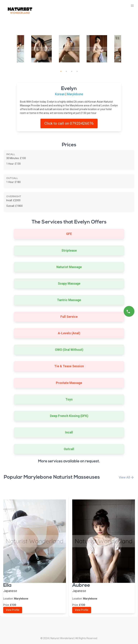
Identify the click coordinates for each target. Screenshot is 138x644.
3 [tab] (72, 71)
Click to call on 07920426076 (69, 123)
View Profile (13, 610)
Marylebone (75, 94)
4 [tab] (77, 71)
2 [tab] (66, 71)
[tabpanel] (69, 49)
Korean (60, 94)
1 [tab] (61, 71)
